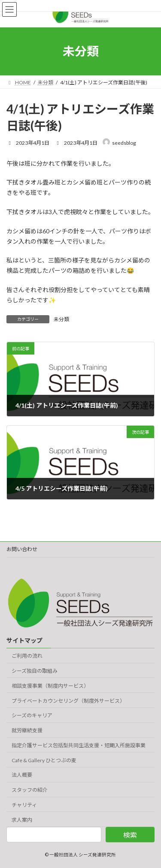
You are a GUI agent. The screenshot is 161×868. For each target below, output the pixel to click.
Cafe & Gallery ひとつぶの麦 (44, 760)
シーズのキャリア (32, 716)
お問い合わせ (22, 549)
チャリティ (24, 805)
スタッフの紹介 (30, 790)
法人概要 (22, 775)
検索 (130, 835)
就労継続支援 (27, 730)
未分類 (61, 319)
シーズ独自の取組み (35, 671)
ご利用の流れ (27, 656)
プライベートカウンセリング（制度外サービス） (68, 701)
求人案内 (22, 820)
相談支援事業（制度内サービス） (50, 686)
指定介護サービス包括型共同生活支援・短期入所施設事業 (79, 745)
